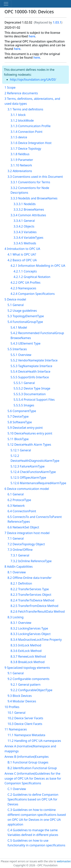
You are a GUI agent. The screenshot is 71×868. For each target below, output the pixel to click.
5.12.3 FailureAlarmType (28, 466)
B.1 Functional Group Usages (28, 762)
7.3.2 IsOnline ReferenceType (31, 561)
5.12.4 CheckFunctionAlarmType (33, 472)
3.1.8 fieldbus (20, 154)
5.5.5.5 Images (24, 405)
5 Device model (15, 299)
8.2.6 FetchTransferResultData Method (38, 611)
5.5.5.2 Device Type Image (32, 388)
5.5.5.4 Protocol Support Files (34, 400)
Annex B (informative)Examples (27, 757)
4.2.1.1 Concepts (25, 271)
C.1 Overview (17, 789)
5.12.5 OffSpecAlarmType (28, 478)
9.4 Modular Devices (22, 701)
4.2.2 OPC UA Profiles (26, 283)
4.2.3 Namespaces (23, 288)
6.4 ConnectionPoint (22, 511)
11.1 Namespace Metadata (26, 735)
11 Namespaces (16, 729)
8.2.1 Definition (21, 583)
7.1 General (16, 538)
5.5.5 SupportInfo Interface (30, 377)
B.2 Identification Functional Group (32, 768)
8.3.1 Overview (21, 623)
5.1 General (16, 305)
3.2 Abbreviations (20, 171)
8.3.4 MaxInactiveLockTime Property (36, 640)
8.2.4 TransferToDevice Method (32, 600)
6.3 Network (16, 506)
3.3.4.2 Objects (24, 226)
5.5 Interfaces (17, 349)
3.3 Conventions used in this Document (35, 177)
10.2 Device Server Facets (25, 718)
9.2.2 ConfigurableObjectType (31, 690)
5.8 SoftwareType (20, 422)
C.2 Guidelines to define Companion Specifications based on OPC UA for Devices (33, 799)
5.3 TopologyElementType (26, 316)
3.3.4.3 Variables (25, 232)
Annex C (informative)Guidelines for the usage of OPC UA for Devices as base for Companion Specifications (33, 778)
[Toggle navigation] (6, 4)
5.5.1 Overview (21, 355)
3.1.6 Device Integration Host (31, 143)
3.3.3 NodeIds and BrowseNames (34, 198)
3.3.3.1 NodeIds (25, 204)
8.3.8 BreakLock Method (28, 662)
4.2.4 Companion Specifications (33, 294)
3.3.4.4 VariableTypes (28, 238)
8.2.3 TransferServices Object (31, 595)
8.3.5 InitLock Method (26, 645)
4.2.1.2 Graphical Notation (32, 277)
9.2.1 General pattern (26, 685)
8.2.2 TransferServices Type (30, 589)
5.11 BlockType (18, 439)
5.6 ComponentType (22, 411)
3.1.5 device (19, 137)
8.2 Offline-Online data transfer (30, 578)
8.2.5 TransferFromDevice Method (34, 606)
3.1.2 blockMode (22, 120)
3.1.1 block (18, 115)
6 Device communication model (27, 489)
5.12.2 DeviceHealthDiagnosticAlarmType (35, 458)
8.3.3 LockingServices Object (31, 634)
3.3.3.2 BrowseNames (29, 209)
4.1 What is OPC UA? (22, 254)
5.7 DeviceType (18, 416)
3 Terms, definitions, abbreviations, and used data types (32, 101)
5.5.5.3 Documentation (30, 394)
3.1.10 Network (21, 165)
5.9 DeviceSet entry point (25, 428)
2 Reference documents (21, 93)
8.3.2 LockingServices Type (29, 628)
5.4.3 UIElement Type (26, 343)
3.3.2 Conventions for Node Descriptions (30, 190)
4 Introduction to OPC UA (22, 249)
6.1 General (16, 494)
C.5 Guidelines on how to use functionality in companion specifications (36, 843)
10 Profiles (12, 707)
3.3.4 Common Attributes (28, 215)
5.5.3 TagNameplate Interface (31, 366)
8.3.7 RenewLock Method (28, 656)
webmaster (64, 861)
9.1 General (16, 673)
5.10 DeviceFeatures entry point (30, 433)
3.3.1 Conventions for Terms (30, 182)
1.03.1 (57, 22)
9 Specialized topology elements (27, 668)
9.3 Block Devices (20, 696)
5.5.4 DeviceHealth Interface (30, 371)
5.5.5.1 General (24, 383)
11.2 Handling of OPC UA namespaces (34, 741)
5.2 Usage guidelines (22, 311)
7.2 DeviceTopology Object (26, 544)
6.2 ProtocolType (19, 500)
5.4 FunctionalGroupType (25, 322)
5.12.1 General (21, 450)
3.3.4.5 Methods (25, 243)
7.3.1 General (20, 555)
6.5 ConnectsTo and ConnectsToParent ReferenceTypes (35, 519)
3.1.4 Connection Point (26, 132)
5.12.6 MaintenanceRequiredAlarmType (38, 483)
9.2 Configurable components (28, 679)
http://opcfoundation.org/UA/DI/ (33, 79)
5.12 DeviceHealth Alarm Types (29, 445)
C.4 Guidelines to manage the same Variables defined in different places (33, 833)
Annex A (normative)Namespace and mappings (30, 749)
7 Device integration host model (27, 533)
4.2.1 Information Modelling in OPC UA (38, 266)
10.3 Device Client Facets (25, 724)
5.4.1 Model (19, 327)
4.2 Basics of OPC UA (22, 260)
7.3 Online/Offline (20, 550)
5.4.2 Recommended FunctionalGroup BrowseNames (37, 335)
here (32, 36)
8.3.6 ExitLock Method (26, 651)
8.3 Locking (16, 617)
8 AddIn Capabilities (19, 567)
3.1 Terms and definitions (25, 109)
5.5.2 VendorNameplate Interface (34, 360)
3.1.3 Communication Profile (31, 126)
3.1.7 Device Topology (26, 149)
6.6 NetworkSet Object (23, 527)
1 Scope (10, 87)
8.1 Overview (17, 572)
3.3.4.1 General (24, 221)
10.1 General (16, 713)
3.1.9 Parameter (22, 160)
